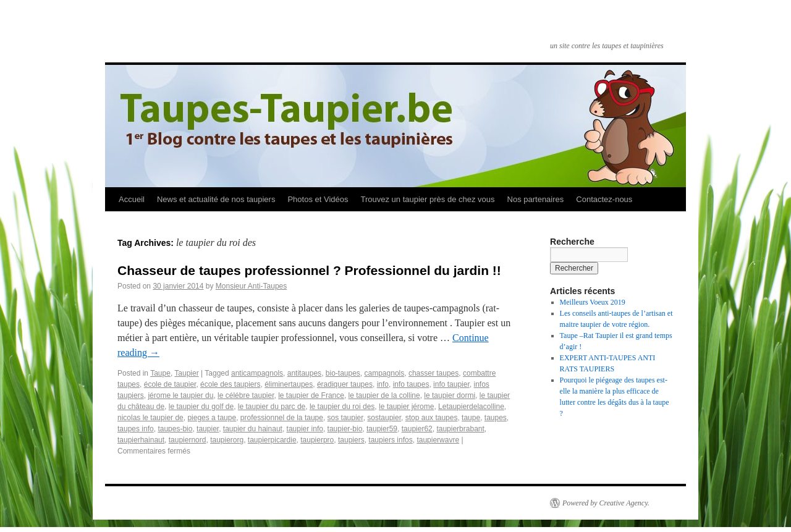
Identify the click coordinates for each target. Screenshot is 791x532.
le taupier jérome (406, 407)
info (383, 384)
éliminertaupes (289, 384)
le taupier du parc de (272, 407)
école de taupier (170, 384)
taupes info (136, 429)
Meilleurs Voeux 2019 (593, 302)
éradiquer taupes (345, 384)
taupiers (351, 440)
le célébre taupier (246, 395)
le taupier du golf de (201, 407)
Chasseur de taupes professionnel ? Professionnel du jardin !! (309, 270)
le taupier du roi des (342, 407)
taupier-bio (345, 429)
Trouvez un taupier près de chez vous (427, 199)
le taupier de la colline (384, 395)
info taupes (411, 384)
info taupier (451, 384)
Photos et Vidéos (318, 199)
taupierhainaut (141, 440)
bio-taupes (343, 373)
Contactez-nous (604, 199)
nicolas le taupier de (150, 418)
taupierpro (317, 440)
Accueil (132, 199)
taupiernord (188, 440)
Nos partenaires (536, 199)
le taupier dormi (450, 395)
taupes (496, 418)
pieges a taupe (212, 418)
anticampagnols (257, 373)
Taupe (160, 373)
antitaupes (304, 373)
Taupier (186, 373)
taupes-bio (175, 429)
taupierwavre (438, 440)
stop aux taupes (432, 418)
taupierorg (227, 440)
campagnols (385, 373)
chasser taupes (434, 373)
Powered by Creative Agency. (606, 503)
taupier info (305, 429)
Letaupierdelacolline (471, 407)
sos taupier (345, 418)
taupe (471, 418)
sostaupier (384, 418)
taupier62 (417, 429)
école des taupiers (230, 384)
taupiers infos (390, 440)
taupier (208, 429)
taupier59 (382, 429)
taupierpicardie (272, 440)
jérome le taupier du (180, 395)
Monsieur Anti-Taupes (251, 286)
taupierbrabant (460, 429)
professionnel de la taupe (282, 418)
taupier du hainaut (253, 429)
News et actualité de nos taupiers (216, 199)
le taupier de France (311, 395)
